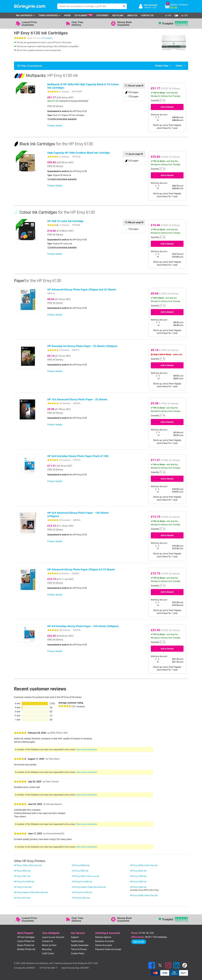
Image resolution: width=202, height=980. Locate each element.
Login (154, 7)
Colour (179, 66)
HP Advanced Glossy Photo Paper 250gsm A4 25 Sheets (81, 569)
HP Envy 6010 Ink (22, 898)
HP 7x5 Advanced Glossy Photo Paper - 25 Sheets (77, 399)
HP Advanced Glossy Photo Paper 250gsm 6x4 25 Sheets (82, 290)
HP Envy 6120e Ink (81, 898)
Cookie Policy (78, 953)
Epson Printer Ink (26, 945)
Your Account (150, 5)
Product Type (162, 66)
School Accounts (104, 945)
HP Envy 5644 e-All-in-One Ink (144, 895)
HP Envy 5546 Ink (138, 876)
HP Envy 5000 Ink (138, 882)
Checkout (183, 5)
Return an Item (49, 945)
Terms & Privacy (79, 949)
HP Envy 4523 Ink (22, 871)
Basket (174, 5)
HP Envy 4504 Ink (138, 887)
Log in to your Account (53, 937)
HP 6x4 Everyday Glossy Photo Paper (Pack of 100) (78, 456)
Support (75, 937)
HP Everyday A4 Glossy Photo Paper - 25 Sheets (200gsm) (82, 346)
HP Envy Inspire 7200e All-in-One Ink (89, 887)
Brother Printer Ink (26, 949)
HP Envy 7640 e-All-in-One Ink (28, 865)
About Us (132, 15)
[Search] (124, 6)
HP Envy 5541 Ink (22, 876)
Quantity (155, 100)
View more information (87, 749)
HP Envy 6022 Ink (138, 871)
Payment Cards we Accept (108, 949)
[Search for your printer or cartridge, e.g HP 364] (89, 6)
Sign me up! (139, 942)
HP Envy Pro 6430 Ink (24, 882)
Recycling (118, 15)
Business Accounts (105, 941)
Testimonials (77, 941)
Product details (55, 126)
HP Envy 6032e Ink (81, 865)
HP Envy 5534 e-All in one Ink (86, 876)
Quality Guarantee (80, 945)
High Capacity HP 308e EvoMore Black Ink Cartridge (79, 153)
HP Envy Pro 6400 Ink (82, 882)
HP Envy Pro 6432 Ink (82, 892)
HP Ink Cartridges (26, 937)
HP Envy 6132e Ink (23, 887)
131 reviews (47, 38)
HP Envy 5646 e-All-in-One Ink (144, 865)
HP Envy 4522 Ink (80, 871)
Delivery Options (103, 937)
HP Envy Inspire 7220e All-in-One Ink (31, 892)
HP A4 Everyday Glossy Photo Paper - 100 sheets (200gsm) (83, 626)
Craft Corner (48, 953)
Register (148, 7)
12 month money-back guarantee (62, 119)
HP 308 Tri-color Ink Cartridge (65, 221)
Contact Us (147, 15)
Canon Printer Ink (26, 941)
